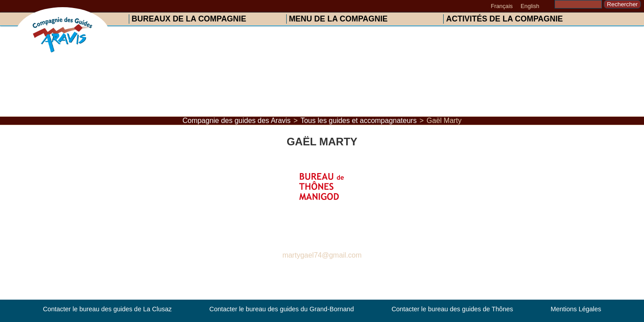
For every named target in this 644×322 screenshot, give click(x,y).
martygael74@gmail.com (322, 255)
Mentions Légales (576, 309)
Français (502, 6)
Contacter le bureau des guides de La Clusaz (107, 309)
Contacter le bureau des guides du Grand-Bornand (282, 309)
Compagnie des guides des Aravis (237, 121)
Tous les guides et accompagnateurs (359, 121)
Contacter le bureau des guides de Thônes (452, 309)
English (530, 6)
